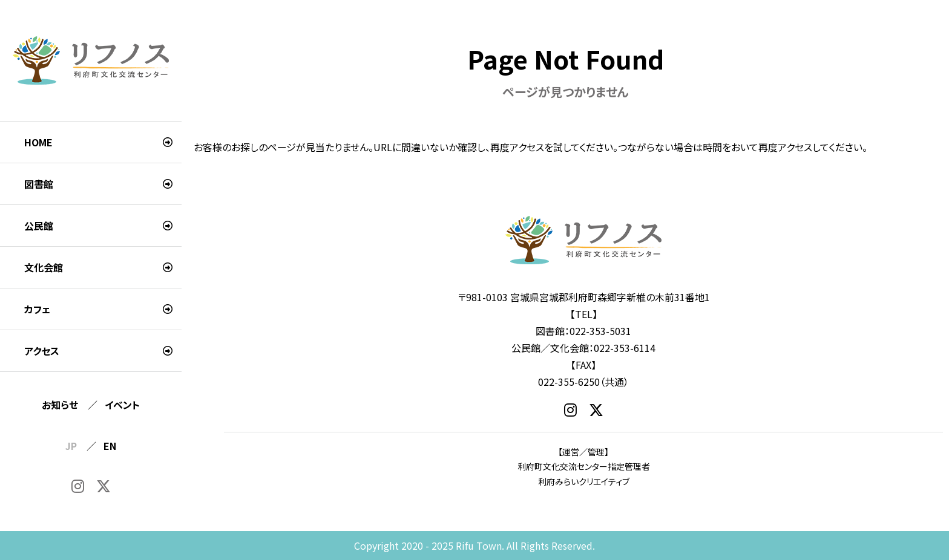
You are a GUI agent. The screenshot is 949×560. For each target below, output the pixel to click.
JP (71, 446)
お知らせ (60, 405)
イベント (122, 405)
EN (110, 446)
